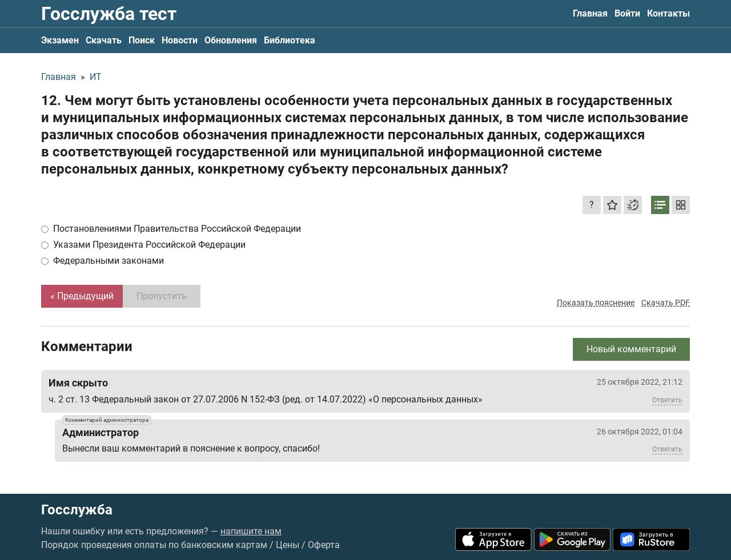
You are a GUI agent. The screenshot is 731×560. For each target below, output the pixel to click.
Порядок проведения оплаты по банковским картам (154, 545)
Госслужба (77, 510)
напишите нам (251, 531)
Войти (627, 13)
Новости (180, 40)
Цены (288, 545)
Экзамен (60, 40)
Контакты (668, 13)
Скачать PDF (666, 303)
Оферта (324, 545)
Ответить (667, 400)
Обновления (231, 40)
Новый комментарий (631, 349)
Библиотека (290, 40)
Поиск (142, 40)
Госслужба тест (109, 14)
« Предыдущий (82, 296)
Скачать (104, 40)
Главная (590, 13)
